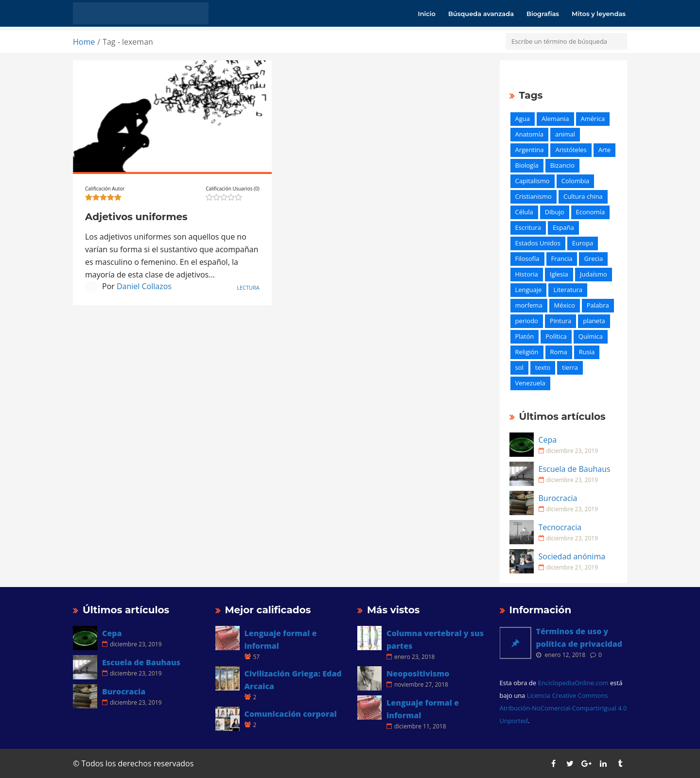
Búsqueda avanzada (481, 14)
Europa (583, 243)
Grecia (593, 259)
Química (591, 336)
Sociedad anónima (572, 556)
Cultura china (583, 196)
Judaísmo (594, 274)
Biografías (543, 14)
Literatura (568, 290)
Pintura (560, 321)
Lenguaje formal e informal (281, 640)
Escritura (528, 227)
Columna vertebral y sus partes (435, 640)
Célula (524, 212)
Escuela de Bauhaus (575, 469)
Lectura (248, 287)
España (563, 227)
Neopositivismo (418, 674)
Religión (527, 352)
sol (519, 367)
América (593, 119)
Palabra (598, 305)
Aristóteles (571, 150)
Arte (604, 150)
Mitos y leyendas (599, 14)
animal (565, 134)
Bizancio (562, 165)
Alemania (555, 119)
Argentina (530, 150)
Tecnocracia (560, 527)
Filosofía (527, 259)
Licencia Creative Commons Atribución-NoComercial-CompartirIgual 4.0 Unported (563, 708)
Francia (562, 259)
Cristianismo (534, 196)
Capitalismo (533, 181)
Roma (559, 352)
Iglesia (559, 274)
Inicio (427, 14)
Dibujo (555, 212)
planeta (594, 321)
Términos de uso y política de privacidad (579, 638)
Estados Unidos (538, 243)
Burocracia (558, 498)
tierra (570, 367)
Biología (527, 165)
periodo (527, 321)
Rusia (587, 352)
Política (556, 336)
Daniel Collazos (144, 286)
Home (84, 42)
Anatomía (529, 134)
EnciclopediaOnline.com (573, 683)
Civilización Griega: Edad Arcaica (293, 680)
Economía (591, 212)
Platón (525, 336)
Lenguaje (529, 290)
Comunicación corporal (291, 714)
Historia (527, 274)
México (565, 305)
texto (543, 367)
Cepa (548, 440)
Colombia (576, 181)
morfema (529, 305)
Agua (523, 119)
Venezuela (530, 383)
